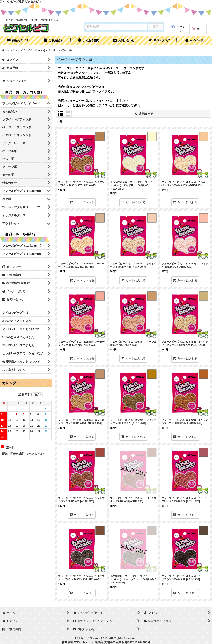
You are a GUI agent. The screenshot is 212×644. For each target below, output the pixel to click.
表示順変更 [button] (144, 114)
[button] (159, 41)
